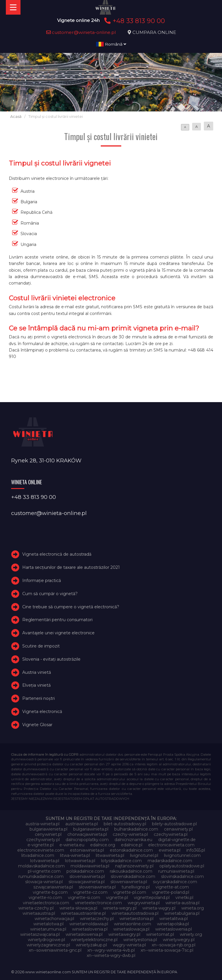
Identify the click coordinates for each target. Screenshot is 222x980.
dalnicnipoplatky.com (87, 840)
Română (111, 44)
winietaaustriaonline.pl (83, 913)
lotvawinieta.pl (45, 861)
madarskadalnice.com (170, 861)
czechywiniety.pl (43, 840)
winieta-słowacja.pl (78, 908)
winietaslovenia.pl (90, 929)
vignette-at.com (172, 887)
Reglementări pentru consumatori (57, 620)
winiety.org (191, 934)
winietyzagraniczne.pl (48, 945)
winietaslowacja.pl (131, 929)
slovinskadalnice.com (182, 876)
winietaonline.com (133, 924)
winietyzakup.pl (91, 945)
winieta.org (193, 908)
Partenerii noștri (39, 698)
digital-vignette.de (177, 840)
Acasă (16, 117)
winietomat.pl (160, 934)
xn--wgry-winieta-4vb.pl (111, 950)
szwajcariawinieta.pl (53, 887)
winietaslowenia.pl (174, 929)
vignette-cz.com (90, 892)
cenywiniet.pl (48, 834)
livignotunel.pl (144, 855)
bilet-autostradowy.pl (125, 824)
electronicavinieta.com (171, 845)
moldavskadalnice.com (41, 866)
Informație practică (42, 581)
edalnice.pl (132, 845)
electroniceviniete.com (41, 850)
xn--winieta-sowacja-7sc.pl (167, 950)
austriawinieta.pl (82, 824)
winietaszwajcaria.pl (40, 934)
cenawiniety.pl (178, 829)
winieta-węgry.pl (159, 908)
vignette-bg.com (50, 892)
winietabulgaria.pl (182, 913)
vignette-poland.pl (171, 892)
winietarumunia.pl (48, 929)
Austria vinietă (37, 672)
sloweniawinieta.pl (129, 882)
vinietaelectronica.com (46, 903)
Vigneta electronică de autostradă (57, 554)
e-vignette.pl (41, 845)
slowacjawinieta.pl (87, 882)
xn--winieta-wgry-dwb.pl (111, 955)
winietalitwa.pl (174, 919)
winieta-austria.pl (182, 903)
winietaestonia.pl (136, 919)
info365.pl (196, 850)
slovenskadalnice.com (133, 876)
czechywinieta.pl (171, 834)
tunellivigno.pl (136, 887)
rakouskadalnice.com (131, 871)
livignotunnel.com (182, 855)
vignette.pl (117, 898)
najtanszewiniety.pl (134, 866)
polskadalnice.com (85, 871)
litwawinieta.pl (110, 855)
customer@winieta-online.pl (81, 32)
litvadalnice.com (38, 855)
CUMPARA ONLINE (154, 32)
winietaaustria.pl (39, 913)
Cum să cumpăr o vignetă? (50, 594)
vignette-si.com (84, 898)
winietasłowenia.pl (84, 934)
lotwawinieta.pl (80, 861)
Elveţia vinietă (36, 686)
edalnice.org (103, 845)
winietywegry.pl (179, 940)
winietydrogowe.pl (46, 940)
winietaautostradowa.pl (135, 913)
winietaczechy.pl (97, 919)
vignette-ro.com (45, 898)
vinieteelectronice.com (98, 903)
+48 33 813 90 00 (134, 21)
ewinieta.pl (170, 850)
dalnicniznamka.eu (133, 840)
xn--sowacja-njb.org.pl (174, 945)
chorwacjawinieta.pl (87, 834)
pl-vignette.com (44, 871)
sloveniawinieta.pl (87, 876)
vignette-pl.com (130, 892)
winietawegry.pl (124, 934)
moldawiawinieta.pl (90, 866)
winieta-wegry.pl (120, 908)
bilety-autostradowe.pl (174, 824)
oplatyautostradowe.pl (182, 866)
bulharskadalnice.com (136, 829)
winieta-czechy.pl (36, 908)
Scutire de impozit (41, 646)
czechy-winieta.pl (130, 834)
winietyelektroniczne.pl (94, 940)
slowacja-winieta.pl (44, 882)
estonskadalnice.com (131, 850)
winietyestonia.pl (140, 940)
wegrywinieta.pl (144, 903)
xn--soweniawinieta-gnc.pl (55, 950)
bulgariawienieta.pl (48, 829)
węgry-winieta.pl (129, 945)
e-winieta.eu (72, 845)
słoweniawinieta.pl (97, 887)
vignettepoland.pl (152, 898)
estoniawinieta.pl (87, 850)
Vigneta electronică (42, 712)
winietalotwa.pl (48, 924)
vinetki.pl (184, 898)
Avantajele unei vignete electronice (58, 633)
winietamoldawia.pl (89, 924)
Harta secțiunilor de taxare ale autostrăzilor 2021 (71, 567)
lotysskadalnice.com (121, 861)
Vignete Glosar (37, 725)
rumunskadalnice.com (41, 876)
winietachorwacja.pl (54, 919)
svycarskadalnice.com (175, 882)
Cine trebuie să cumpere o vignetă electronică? (71, 607)
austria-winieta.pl (42, 824)
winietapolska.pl (173, 924)
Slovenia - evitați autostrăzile (51, 659)
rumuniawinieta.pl (176, 871)
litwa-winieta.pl (75, 855)
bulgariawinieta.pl (91, 829)
